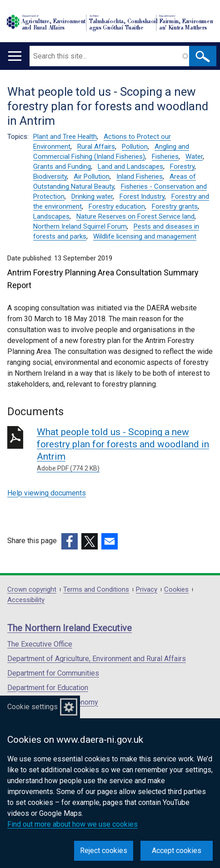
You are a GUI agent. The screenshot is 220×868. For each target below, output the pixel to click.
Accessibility (26, 600)
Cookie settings (32, 707)
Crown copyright (32, 590)
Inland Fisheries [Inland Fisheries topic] (140, 177)
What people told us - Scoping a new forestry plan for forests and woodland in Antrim (125, 450)
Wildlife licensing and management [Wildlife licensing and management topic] (145, 236)
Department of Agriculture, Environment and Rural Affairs (97, 659)
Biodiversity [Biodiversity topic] (50, 177)
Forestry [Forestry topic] (182, 167)
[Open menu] (15, 56)
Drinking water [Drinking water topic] (92, 196)
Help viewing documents (47, 493)
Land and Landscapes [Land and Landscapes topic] (130, 167)
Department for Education (48, 688)
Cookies (176, 590)
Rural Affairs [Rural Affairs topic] (96, 147)
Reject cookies (104, 851)
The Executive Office (40, 644)
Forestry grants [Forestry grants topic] (175, 206)
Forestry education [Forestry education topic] (117, 206)
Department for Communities (53, 673)
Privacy (147, 590)
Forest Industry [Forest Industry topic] (142, 196)
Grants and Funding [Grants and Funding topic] (62, 167)
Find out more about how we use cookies (72, 824)
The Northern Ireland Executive (70, 628)
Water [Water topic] (194, 157)
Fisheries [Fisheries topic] (165, 157)
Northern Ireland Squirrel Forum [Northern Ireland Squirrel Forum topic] (80, 226)
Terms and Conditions (96, 590)
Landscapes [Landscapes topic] (51, 216)
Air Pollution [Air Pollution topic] (92, 177)
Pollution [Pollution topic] (135, 147)
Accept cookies (177, 851)
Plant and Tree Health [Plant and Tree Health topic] (65, 137)
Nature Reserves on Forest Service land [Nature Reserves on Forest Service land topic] (135, 216)
